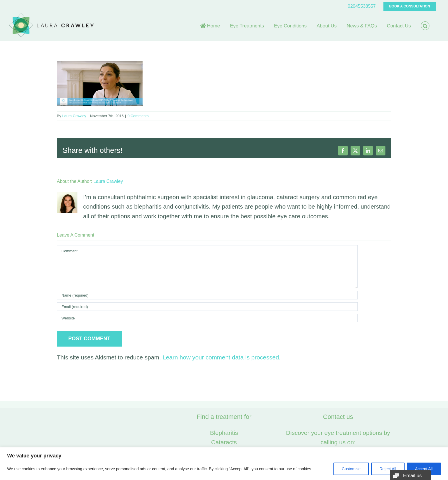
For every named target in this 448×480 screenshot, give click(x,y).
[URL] (207, 318)
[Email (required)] (207, 307)
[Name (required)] (207, 295)
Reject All (388, 469)
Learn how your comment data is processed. (222, 357)
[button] (425, 26)
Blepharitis (224, 433)
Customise (351, 469)
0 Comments (138, 116)
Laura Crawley (74, 116)
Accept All (424, 469)
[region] (224, 464)
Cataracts (224, 442)
